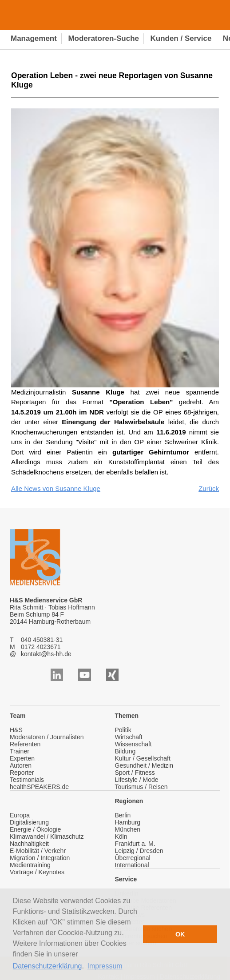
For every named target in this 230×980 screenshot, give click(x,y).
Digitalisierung (29, 822)
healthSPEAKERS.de (39, 787)
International (132, 865)
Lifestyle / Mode (137, 780)
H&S (16, 730)
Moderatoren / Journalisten (47, 737)
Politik (123, 730)
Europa (20, 815)
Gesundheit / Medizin (144, 765)
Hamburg (128, 822)
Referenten (25, 744)
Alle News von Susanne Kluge (56, 488)
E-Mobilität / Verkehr (38, 851)
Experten (22, 758)
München (128, 829)
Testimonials (27, 780)
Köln (121, 837)
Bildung (125, 751)
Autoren (21, 765)
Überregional (133, 858)
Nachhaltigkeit (29, 844)
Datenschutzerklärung (48, 966)
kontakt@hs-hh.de (46, 654)
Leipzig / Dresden (139, 851)
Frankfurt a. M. (135, 844)
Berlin (123, 815)
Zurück (209, 488)
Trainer (20, 751)
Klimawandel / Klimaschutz (47, 837)
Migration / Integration (40, 858)
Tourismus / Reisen (141, 787)
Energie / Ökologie (35, 829)
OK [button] (180, 934)
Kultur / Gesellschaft (143, 758)
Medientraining (30, 865)
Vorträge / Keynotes (37, 872)
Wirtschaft (129, 737)
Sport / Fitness (135, 773)
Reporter (22, 773)
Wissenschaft (133, 744)
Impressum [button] (105, 966)
